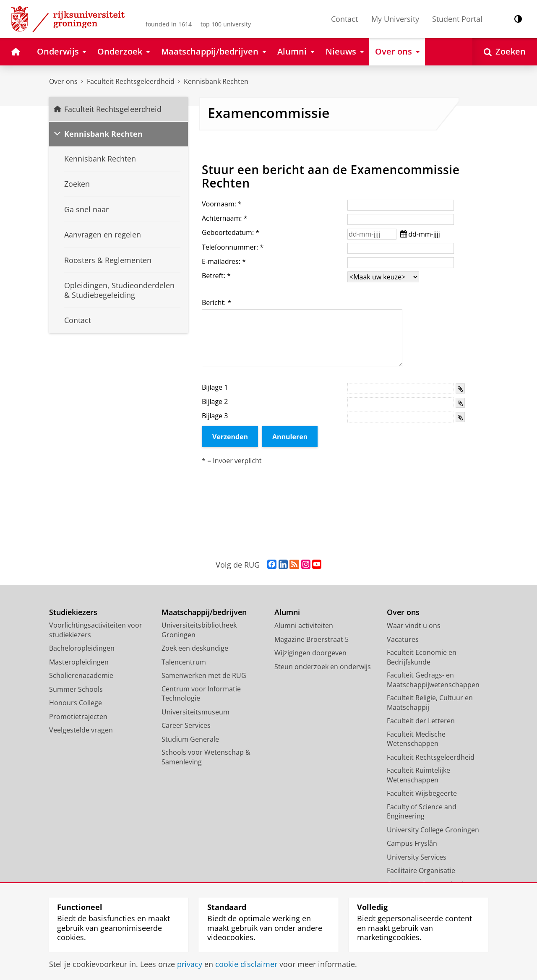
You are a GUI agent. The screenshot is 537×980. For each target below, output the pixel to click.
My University (395, 19)
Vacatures (403, 639)
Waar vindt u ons (414, 626)
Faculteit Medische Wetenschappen (416, 739)
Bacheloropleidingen (82, 648)
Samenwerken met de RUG (204, 675)
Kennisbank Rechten (216, 81)
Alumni (287, 612)
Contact (344, 19)
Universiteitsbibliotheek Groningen (199, 630)
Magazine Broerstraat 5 (312, 639)
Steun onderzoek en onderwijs (323, 667)
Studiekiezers (73, 612)
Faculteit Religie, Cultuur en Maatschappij (430, 702)
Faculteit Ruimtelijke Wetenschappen (418, 775)
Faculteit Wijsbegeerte (422, 793)
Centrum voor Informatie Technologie (201, 694)
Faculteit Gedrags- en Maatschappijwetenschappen (433, 680)
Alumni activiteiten (304, 626)
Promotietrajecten (78, 717)
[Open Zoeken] (505, 52)
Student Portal (457, 19)
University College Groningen (433, 830)
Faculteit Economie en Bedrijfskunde (422, 657)
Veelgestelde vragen (81, 730)
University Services (417, 857)
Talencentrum (184, 662)
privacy (190, 964)
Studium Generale (190, 739)
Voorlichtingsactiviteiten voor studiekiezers (96, 630)
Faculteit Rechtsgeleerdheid (131, 81)
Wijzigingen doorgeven (310, 653)
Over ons (63, 81)
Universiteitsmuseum (196, 712)
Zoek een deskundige (195, 648)
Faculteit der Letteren (421, 721)
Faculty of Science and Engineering (422, 812)
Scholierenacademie (81, 675)
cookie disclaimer (246, 964)
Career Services (186, 725)
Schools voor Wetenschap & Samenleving (206, 757)
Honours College (76, 703)
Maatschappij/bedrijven (204, 612)
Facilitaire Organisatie (421, 871)
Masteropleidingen (79, 662)
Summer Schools (76, 689)
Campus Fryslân (412, 843)
